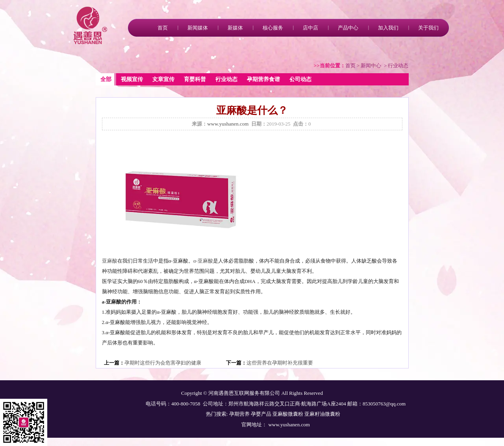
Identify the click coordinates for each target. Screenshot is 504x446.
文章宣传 (163, 79)
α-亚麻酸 (203, 261)
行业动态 (226, 79)
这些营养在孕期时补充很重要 (280, 363)
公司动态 (300, 79)
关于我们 (428, 28)
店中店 (310, 28)
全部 (106, 79)
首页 (163, 28)
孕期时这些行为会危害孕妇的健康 (163, 363)
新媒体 (235, 28)
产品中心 (348, 28)
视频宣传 (132, 79)
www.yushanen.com (228, 124)
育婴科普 (195, 79)
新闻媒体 (198, 28)
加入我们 (388, 28)
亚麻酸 (110, 261)
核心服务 (273, 28)
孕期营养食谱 (263, 79)
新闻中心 (371, 66)
